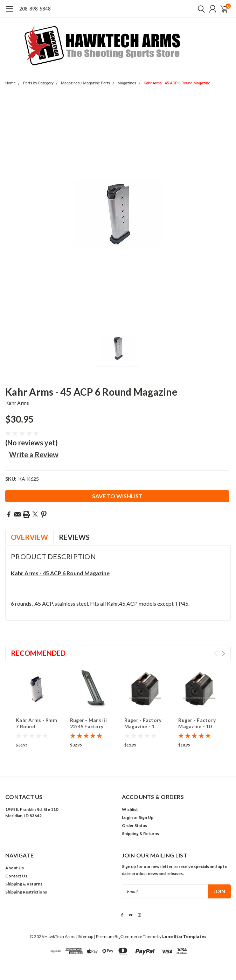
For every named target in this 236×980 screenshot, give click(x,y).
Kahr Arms (17, 403)
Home (11, 83)
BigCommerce (128, 936)
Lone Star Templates (184, 936)
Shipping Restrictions (26, 892)
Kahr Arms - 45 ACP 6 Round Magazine (177, 83)
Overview (29, 537)
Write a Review (34, 454)
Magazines (127, 83)
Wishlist (130, 809)
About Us (15, 868)
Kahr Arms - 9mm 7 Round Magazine (36, 726)
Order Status (134, 825)
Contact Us (16, 876)
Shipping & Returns (140, 833)
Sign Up (146, 817)
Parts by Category (38, 83)
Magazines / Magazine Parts (85, 83)
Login (127, 817)
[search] (200, 9)
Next (223, 654)
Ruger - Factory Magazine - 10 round (197, 726)
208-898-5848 (35, 9)
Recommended (38, 653)
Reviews (74, 537)
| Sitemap (85, 936)
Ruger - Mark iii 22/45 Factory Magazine (88, 726)
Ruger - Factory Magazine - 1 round (143, 726)
